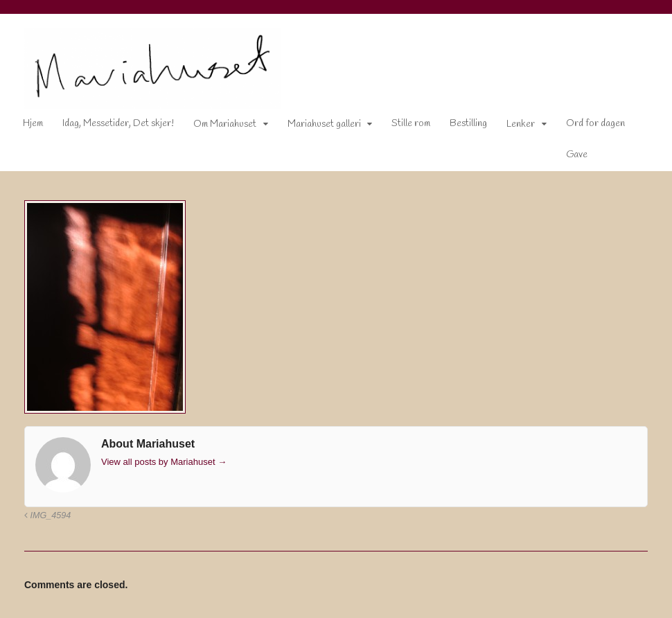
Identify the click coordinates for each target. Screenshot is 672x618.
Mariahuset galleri (324, 124)
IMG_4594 (47, 515)
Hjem (33, 124)
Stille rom (411, 124)
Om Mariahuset (225, 124)
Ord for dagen (595, 124)
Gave (577, 155)
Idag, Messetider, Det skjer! (118, 124)
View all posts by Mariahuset (164, 462)
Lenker (521, 124)
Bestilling (468, 124)
